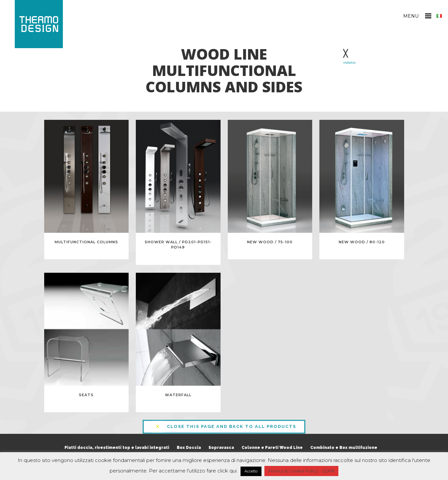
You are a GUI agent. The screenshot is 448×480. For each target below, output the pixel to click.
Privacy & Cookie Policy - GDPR (301, 471)
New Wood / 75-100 (270, 242)
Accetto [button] (251, 471)
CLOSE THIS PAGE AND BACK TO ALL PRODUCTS (224, 424)
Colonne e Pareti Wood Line (272, 448)
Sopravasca (221, 448)
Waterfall (178, 395)
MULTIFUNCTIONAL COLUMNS (86, 242)
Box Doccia (189, 448)
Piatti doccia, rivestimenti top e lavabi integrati (117, 448)
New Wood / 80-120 (362, 242)
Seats (86, 395)
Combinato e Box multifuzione (344, 448)
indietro (349, 63)
